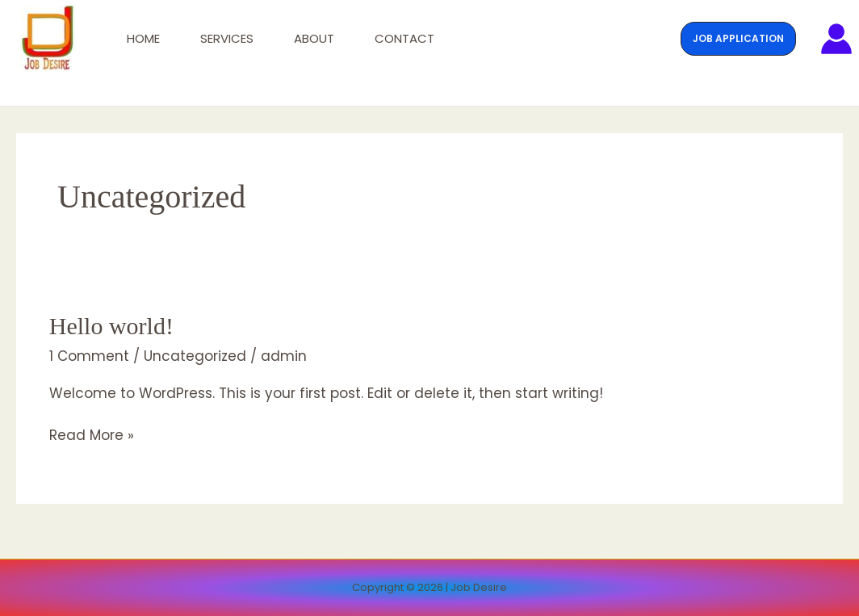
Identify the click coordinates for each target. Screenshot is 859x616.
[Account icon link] (836, 39)
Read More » (92, 435)
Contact (404, 38)
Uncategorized (195, 356)
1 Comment (89, 356)
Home (143, 38)
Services (227, 38)
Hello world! (111, 326)
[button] (738, 39)
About (314, 38)
